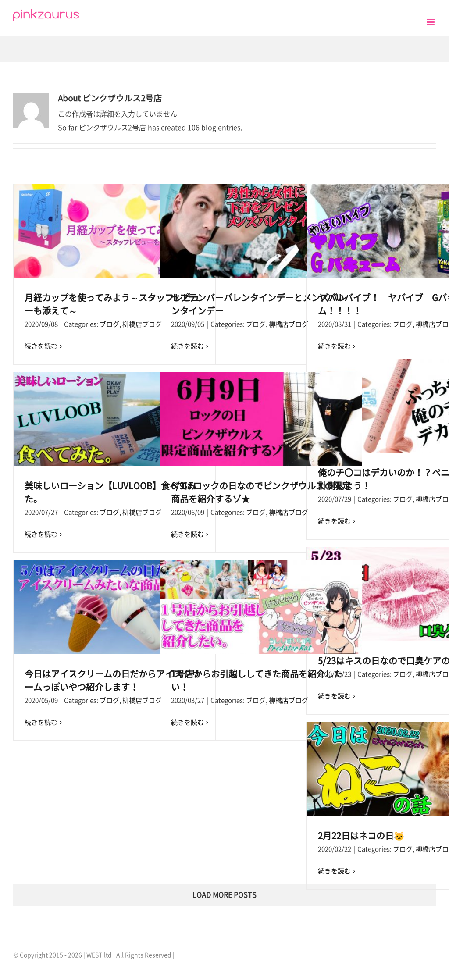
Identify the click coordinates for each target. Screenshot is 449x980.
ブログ (109, 324)
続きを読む (41, 346)
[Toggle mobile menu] (431, 22)
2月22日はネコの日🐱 (361, 836)
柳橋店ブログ (142, 324)
